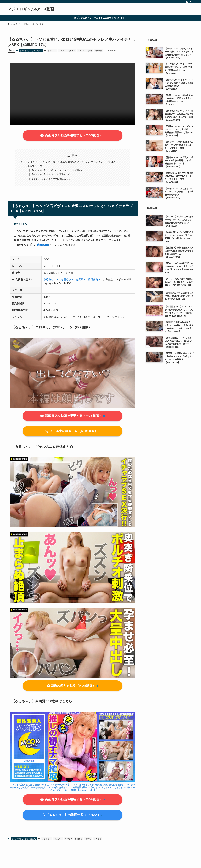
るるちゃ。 (52, 51)
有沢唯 (90, 51)
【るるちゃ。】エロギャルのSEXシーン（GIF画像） (57, 170)
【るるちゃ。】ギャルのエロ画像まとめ (51, 174)
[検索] (191, 2)
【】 (73, 787)
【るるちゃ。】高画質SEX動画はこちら (51, 179)
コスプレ (62, 51)
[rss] (187, 2)
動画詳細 (43, 245)
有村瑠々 (72, 51)
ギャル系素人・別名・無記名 (31, 51)
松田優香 (98, 51)
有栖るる (81, 51)
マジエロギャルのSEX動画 (31, 9)
